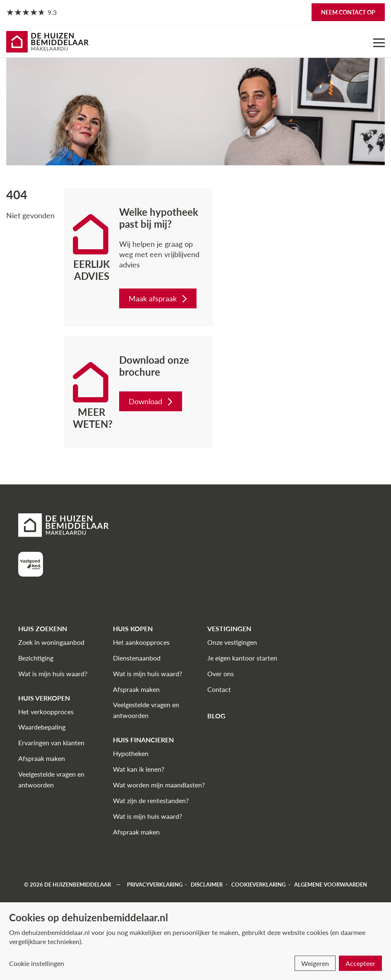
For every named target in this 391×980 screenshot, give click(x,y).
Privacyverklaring (155, 885)
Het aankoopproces (141, 642)
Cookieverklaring (258, 885)
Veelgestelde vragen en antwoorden (51, 779)
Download (151, 401)
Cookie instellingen (37, 963)
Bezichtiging (36, 658)
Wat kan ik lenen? (139, 769)
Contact (219, 689)
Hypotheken (131, 753)
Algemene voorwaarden (331, 885)
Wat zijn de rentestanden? (151, 800)
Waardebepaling (42, 727)
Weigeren (315, 963)
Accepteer (360, 963)
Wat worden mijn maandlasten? (159, 785)
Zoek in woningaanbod (51, 642)
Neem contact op (348, 12)
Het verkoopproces (46, 712)
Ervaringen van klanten (51, 743)
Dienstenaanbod (137, 658)
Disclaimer (207, 885)
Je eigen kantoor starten (242, 658)
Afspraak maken (42, 758)
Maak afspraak (159, 298)
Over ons (221, 674)
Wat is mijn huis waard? (53, 674)
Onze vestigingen (232, 642)
